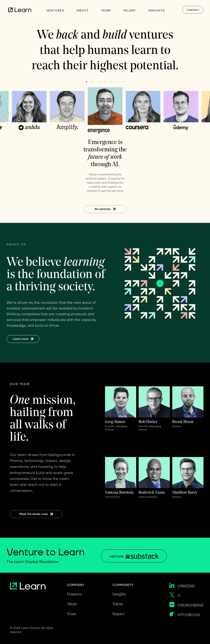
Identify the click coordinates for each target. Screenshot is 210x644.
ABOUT (83, 11)
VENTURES (55, 11)
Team (72, 614)
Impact (118, 614)
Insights (119, 594)
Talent (118, 604)
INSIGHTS (156, 11)
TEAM (106, 11)
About (72, 604)
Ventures (74, 594)
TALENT (130, 11)
